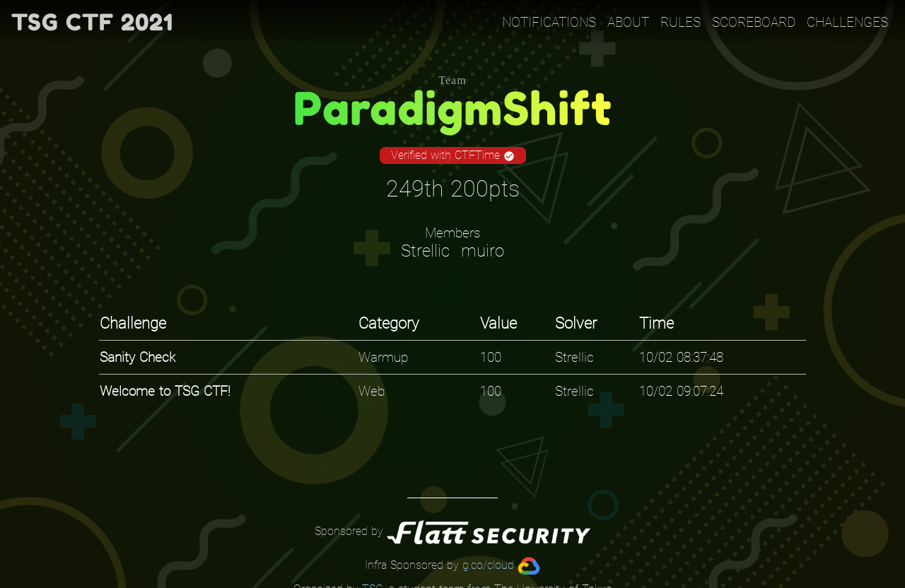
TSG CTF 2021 (92, 22)
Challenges (847, 22)
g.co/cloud (488, 565)
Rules (681, 22)
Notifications (549, 22)
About (628, 22)
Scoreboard (754, 22)
